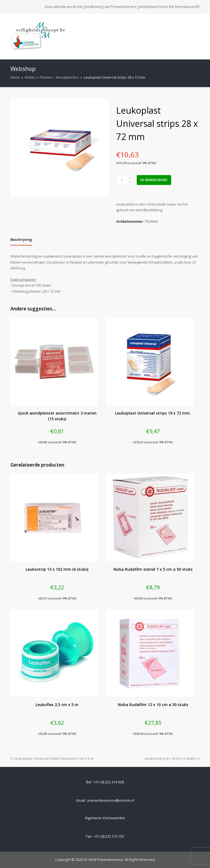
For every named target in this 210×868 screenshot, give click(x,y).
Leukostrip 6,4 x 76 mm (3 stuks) (172, 758)
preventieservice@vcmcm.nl (111, 800)
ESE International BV (184, 7)
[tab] (21, 239)
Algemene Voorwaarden (105, 818)
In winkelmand (154, 180)
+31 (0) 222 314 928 (109, 782)
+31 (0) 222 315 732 (109, 836)
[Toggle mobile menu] (197, 36)
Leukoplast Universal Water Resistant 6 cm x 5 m (52, 758)
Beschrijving (21, 239)
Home (15, 77)
